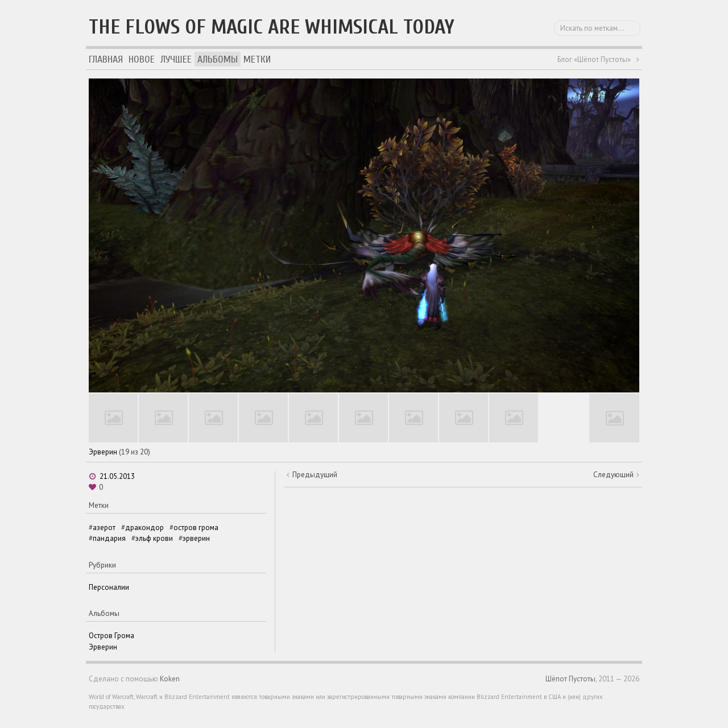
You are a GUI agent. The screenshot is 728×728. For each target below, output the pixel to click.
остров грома (196, 528)
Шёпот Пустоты (570, 679)
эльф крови (154, 538)
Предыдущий (315, 475)
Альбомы (218, 59)
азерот (104, 528)
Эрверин (103, 452)
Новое (142, 59)
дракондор (144, 528)
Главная (106, 59)
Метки (257, 59)
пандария (109, 538)
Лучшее (176, 59)
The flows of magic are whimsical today (272, 27)
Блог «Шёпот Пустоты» (594, 59)
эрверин (196, 538)
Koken (170, 679)
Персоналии (109, 587)
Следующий (613, 475)
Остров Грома (111, 636)
